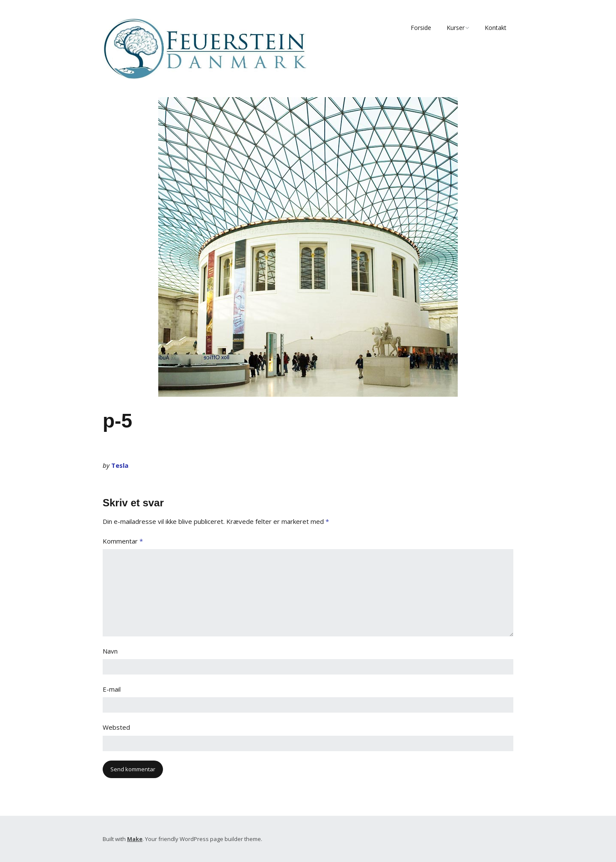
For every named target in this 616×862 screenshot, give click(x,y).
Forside (421, 28)
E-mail (112, 689)
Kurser (456, 28)
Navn (110, 651)
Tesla (120, 465)
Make (135, 839)
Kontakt (496, 28)
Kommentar (123, 541)
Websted (116, 727)
